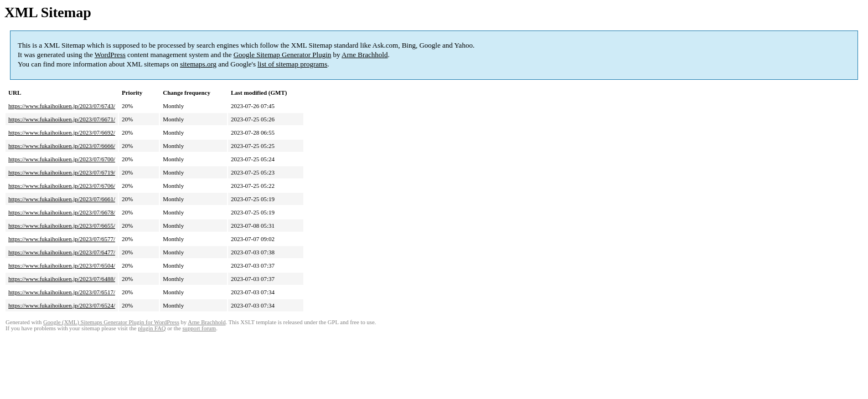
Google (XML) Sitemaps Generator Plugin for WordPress (111, 322)
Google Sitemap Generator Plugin (283, 55)
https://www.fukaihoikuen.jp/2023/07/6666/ (62, 146)
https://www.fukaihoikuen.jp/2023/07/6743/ (62, 106)
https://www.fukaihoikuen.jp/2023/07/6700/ (62, 159)
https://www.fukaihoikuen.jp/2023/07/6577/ (62, 239)
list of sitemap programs (292, 64)
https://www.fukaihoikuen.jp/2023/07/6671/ (62, 119)
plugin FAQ (152, 328)
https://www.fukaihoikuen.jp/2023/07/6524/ (62, 305)
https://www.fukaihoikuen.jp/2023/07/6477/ (62, 252)
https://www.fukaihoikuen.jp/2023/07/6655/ (62, 226)
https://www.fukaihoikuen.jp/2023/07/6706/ (62, 186)
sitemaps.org (198, 64)
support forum (199, 328)
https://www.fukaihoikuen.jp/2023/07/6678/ (62, 212)
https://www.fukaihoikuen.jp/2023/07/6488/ (62, 279)
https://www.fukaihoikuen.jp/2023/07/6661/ (62, 199)
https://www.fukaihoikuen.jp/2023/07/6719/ (62, 172)
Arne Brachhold (365, 55)
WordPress (110, 55)
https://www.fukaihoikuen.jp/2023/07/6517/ (62, 292)
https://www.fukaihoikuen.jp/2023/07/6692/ (62, 132)
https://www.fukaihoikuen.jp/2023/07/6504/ (62, 265)
